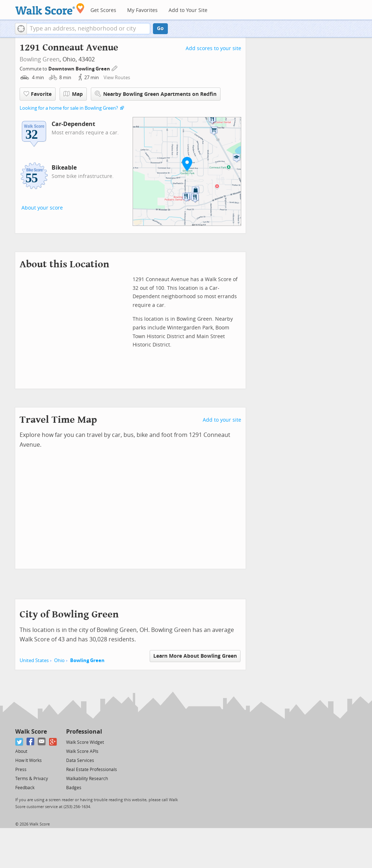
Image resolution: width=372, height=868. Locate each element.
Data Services (80, 760)
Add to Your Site (188, 10)
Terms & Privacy (32, 779)
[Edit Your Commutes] (115, 68)
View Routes (117, 78)
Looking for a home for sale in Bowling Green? (69, 108)
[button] (21, 29)
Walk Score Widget (85, 742)
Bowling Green (40, 59)
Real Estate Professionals (92, 770)
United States (34, 660)
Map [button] (73, 94)
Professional (84, 732)
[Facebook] (31, 742)
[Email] (42, 742)
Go (160, 29)
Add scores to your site (213, 48)
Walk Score (31, 732)
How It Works (29, 760)
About (21, 751)
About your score (42, 208)
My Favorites (142, 10)
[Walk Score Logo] (50, 9)
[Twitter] (19, 742)
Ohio (59, 660)
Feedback (25, 788)
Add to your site (222, 420)
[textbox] (88, 29)
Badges (74, 788)
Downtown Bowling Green (80, 69)
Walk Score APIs (82, 751)
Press (21, 770)
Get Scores (103, 10)
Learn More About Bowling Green (195, 656)
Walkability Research (87, 779)
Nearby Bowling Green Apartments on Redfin (156, 94)
